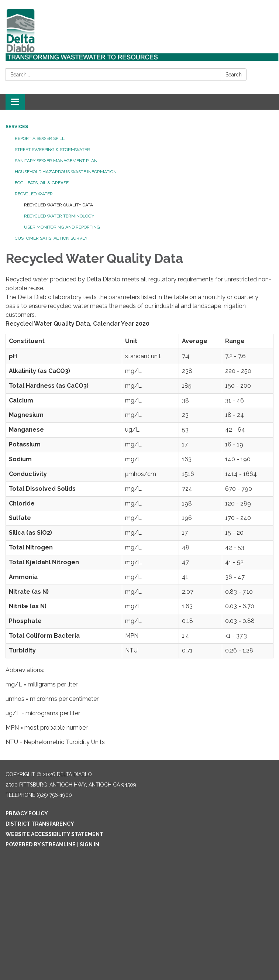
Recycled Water (34, 194)
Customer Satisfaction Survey (51, 238)
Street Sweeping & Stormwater (52, 150)
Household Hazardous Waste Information (66, 172)
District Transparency (40, 824)
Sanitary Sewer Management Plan (56, 161)
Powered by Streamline (41, 844)
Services (17, 127)
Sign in (89, 844)
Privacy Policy (27, 813)
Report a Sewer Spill (40, 138)
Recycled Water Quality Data (58, 205)
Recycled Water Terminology (59, 216)
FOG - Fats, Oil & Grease (42, 183)
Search (234, 75)
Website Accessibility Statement (54, 834)
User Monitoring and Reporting (62, 227)
